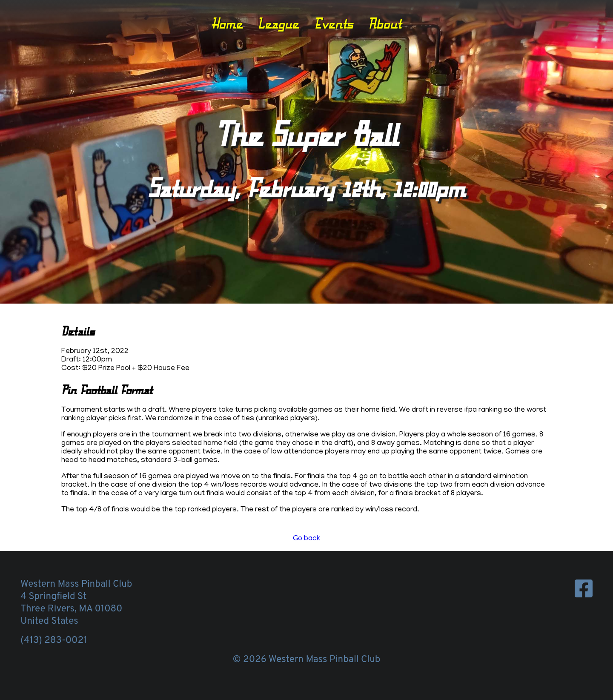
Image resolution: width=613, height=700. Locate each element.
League (278, 23)
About (385, 23)
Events (334, 23)
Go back (306, 539)
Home (227, 23)
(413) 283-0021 (54, 641)
